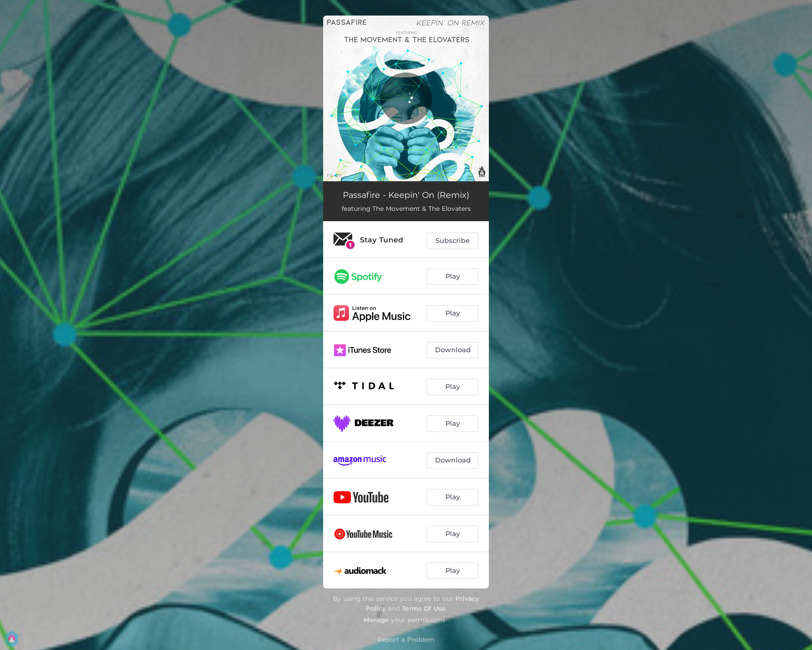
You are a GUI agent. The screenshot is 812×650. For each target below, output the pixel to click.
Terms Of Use (424, 608)
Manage (376, 620)
